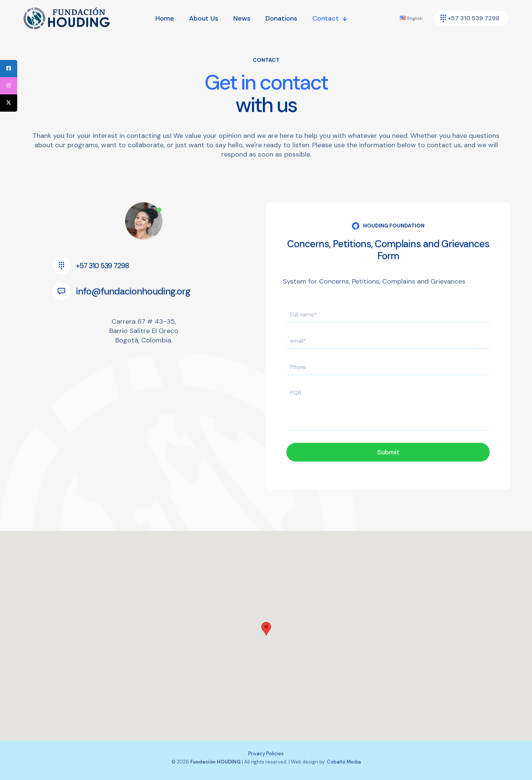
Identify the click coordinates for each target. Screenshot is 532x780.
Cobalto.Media (344, 762)
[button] (266, 629)
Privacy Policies (266, 754)
